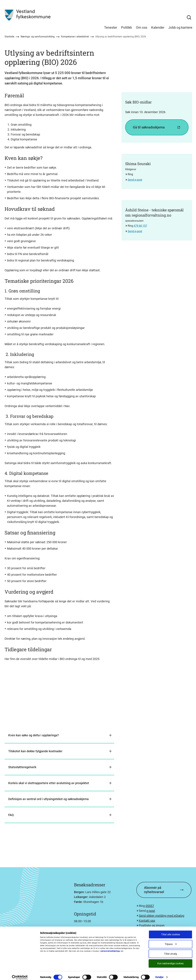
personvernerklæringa (110, 948)
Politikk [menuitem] (127, 28)
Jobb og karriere (180, 28)
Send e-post (135, 180)
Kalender (158, 28)
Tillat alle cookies (171, 931)
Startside (9, 37)
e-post (151, 911)
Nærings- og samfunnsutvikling (38, 37)
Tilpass (171, 941)
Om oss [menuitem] (142, 28)
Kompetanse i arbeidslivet (75, 37)
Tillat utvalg (170, 950)
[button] (59, 735)
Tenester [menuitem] (111, 28)
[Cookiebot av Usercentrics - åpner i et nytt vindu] (20, 974)
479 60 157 (140, 226)
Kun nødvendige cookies (170, 960)
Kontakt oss (147, 921)
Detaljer (159, 974)
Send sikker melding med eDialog (162, 916)
